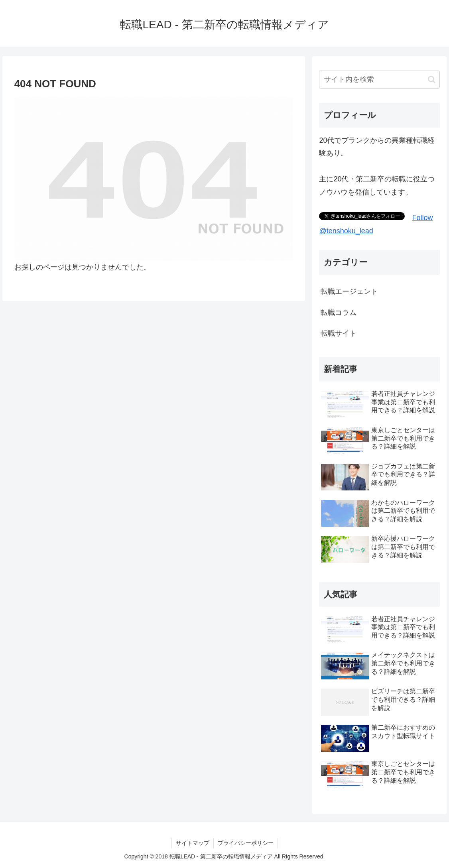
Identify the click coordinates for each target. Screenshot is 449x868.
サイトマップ (193, 843)
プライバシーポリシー (246, 843)
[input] (379, 80)
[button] (432, 80)
